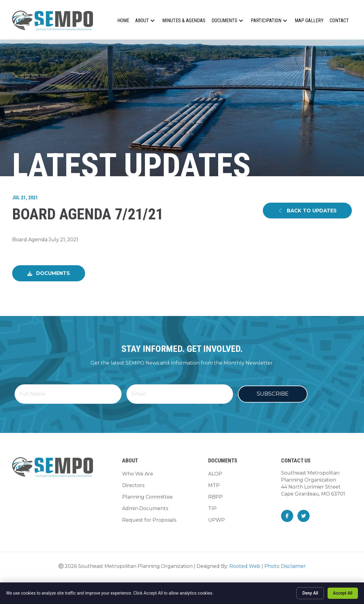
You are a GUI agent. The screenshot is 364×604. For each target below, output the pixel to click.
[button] (153, 21)
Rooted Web (245, 564)
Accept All (343, 593)
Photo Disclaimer (285, 564)
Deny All (310, 593)
